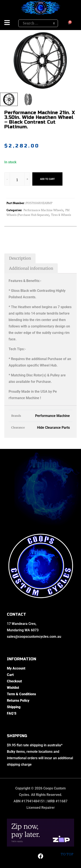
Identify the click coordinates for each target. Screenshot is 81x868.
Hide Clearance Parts (53, 428)
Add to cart (47, 179)
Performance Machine (52, 416)
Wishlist (13, 688)
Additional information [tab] (31, 268)
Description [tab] (20, 258)
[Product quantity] (17, 180)
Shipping (14, 707)
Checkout (14, 681)
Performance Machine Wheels (43, 210)
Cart (10, 675)
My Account (16, 668)
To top (67, 851)
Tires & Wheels (61, 215)
